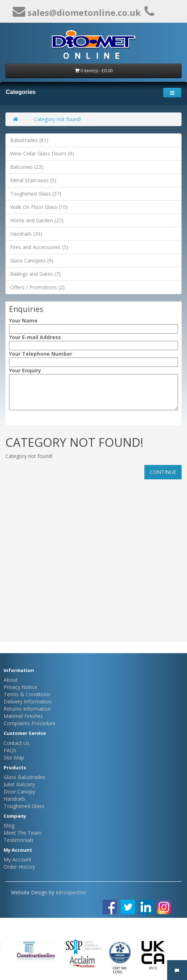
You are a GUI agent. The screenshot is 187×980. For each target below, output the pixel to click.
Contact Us (17, 743)
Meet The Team (23, 833)
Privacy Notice (20, 687)
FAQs (10, 750)
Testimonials (19, 840)
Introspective (71, 892)
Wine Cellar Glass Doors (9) (42, 153)
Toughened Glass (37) (36, 194)
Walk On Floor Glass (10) (39, 207)
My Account (18, 859)
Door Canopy (19, 791)
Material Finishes (23, 716)
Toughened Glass (24, 806)
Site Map (14, 758)
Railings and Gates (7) (35, 274)
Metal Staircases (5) (33, 180)
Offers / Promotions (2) (37, 287)
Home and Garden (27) (37, 220)
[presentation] (53, 423)
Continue (163, 472)
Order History (19, 867)
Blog (9, 825)
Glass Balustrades (25, 777)
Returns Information (27, 709)
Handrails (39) (26, 234)
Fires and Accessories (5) (39, 247)
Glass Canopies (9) (32, 260)
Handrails (14, 799)
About (11, 680)
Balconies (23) (27, 167)
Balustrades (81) (29, 140)
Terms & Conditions (27, 694)
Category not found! (57, 119)
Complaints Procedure (30, 723)
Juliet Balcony (19, 784)
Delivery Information (28, 701)
